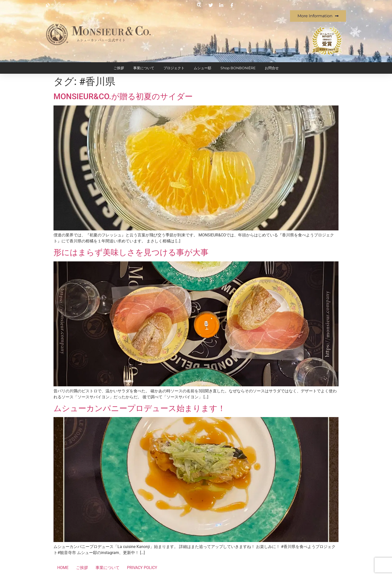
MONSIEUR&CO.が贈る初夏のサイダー (123, 96)
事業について (144, 68)
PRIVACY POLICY (142, 568)
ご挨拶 (119, 68)
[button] (199, 5)
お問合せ (272, 68)
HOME (63, 568)
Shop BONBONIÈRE (238, 68)
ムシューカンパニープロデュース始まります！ (139, 408)
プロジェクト (174, 68)
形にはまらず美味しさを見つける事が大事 (131, 252)
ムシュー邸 (202, 68)
